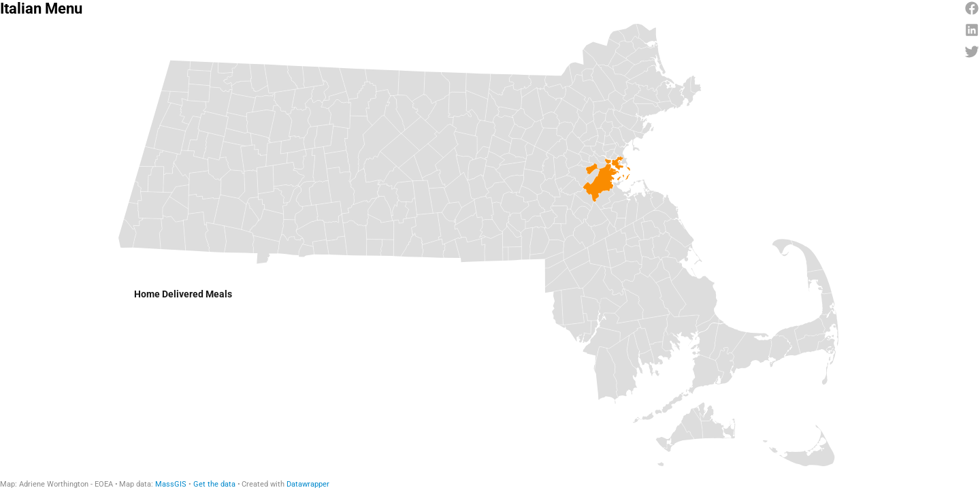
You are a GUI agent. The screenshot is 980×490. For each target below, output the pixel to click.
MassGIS (171, 484)
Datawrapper (308, 484)
